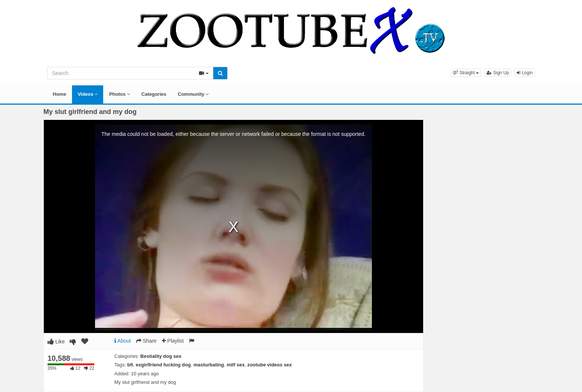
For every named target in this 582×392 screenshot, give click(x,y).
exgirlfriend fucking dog (163, 365)
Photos (120, 94)
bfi (130, 365)
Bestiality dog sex (161, 356)
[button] (466, 73)
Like (56, 342)
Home (59, 94)
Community (193, 94)
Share (146, 341)
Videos (88, 94)
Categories (154, 94)
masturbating (209, 365)
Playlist (173, 341)
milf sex (236, 365)
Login (525, 73)
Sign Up (498, 73)
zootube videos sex (269, 365)
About (123, 341)
